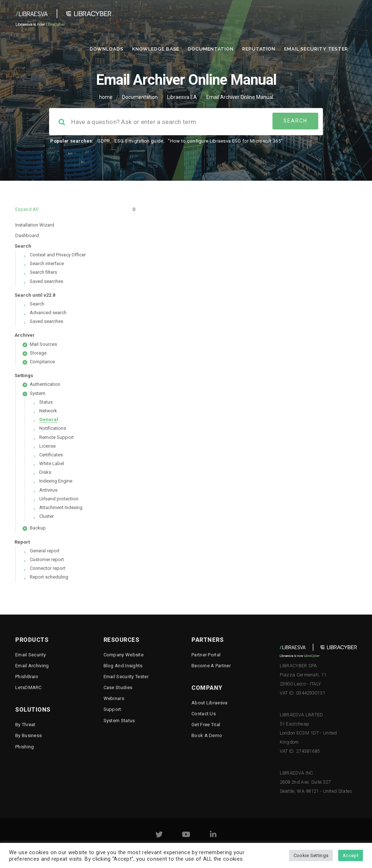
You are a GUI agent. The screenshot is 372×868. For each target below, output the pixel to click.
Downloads (107, 49)
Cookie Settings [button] (311, 855)
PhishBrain (27, 677)
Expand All (27, 209)
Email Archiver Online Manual (240, 97)
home (106, 97)
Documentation (211, 49)
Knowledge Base (156, 49)
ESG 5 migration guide (139, 141)
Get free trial (206, 725)
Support (112, 709)
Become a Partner (211, 666)
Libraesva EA (182, 97)
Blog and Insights (123, 666)
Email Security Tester (316, 49)
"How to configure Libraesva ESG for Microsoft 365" (225, 141)
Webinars (114, 698)
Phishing (25, 747)
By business (29, 735)
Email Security (31, 655)
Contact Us (204, 714)
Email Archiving (32, 666)
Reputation (259, 49)
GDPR (104, 141)
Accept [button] (351, 855)
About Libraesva (210, 703)
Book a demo (207, 735)
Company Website (124, 655)
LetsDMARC (29, 687)
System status (119, 721)
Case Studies (118, 687)
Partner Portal (206, 655)
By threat (25, 725)
